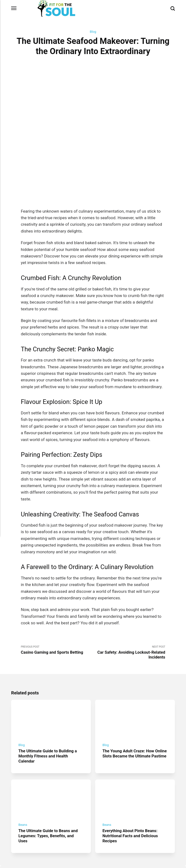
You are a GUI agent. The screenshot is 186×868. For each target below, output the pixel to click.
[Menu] (14, 8)
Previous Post (57, 608)
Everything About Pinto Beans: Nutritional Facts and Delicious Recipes (131, 796)
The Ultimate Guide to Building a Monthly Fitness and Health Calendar (48, 716)
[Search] (173, 8)
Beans (23, 785)
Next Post (129, 611)
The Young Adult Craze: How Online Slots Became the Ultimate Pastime (134, 716)
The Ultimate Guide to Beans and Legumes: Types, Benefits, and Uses (49, 796)
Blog (93, 32)
